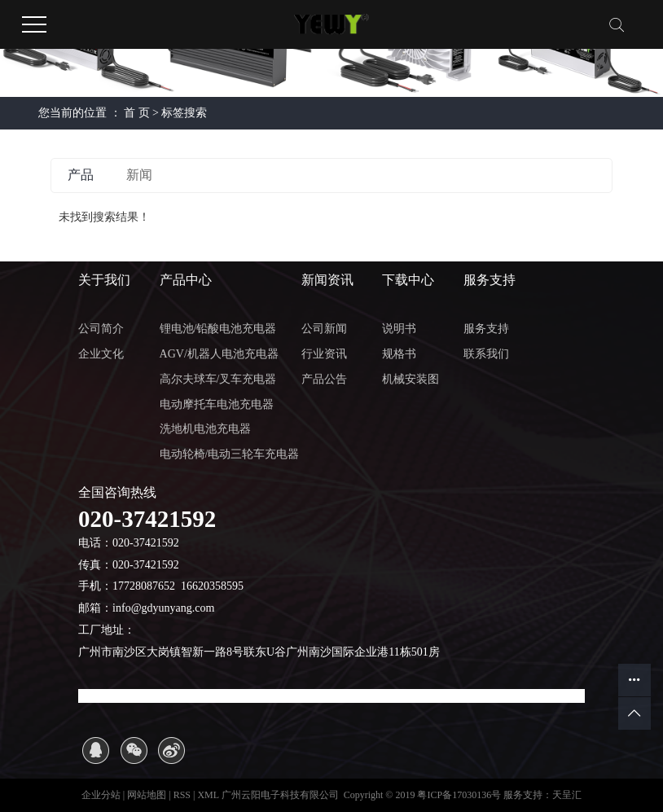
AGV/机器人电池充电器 (219, 354)
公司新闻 (324, 329)
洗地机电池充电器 (205, 429)
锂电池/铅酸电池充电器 (218, 329)
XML (208, 795)
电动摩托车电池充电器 (217, 404)
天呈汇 (567, 795)
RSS (182, 795)
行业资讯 (324, 354)
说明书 (399, 329)
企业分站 (101, 795)
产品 (81, 175)
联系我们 (486, 354)
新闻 (139, 175)
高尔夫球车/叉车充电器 (218, 379)
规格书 (399, 354)
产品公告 (324, 379)
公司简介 (101, 329)
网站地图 (148, 795)
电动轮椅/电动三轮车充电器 (230, 454)
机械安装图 (411, 379)
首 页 (137, 113)
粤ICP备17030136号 (459, 795)
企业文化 (101, 354)
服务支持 (486, 329)
